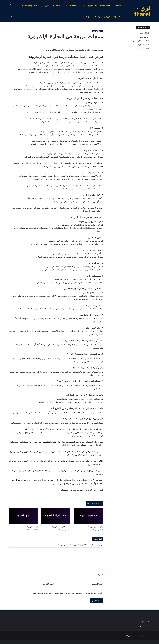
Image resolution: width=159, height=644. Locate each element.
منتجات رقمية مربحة (59, 461)
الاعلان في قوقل (143, 45)
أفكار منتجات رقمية (69, 471)
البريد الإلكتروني (97, 584)
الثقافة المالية (106, 5)
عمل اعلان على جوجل (141, 41)
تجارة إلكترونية (98, 31)
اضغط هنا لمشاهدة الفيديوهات (72, 490)
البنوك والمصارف (31, 5)
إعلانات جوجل (144, 33)
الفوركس (46, 5)
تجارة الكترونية (32, 527)
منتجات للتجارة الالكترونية (61, 527)
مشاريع (118, 17)
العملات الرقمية (60, 5)
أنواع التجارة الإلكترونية (52, 442)
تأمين (90, 17)
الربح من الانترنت (104, 17)
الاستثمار (93, 5)
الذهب (82, 5)
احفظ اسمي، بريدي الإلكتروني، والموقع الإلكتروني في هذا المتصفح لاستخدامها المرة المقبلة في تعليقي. (66, 593)
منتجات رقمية (91, 452)
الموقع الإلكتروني (48, 584)
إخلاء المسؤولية (145, 622)
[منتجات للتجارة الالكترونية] (56, 516)
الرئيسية (118, 5)
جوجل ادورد (145, 37)
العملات (73, 5)
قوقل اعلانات (144, 48)
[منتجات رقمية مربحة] (89, 516)
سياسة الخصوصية (144, 626)
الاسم (101, 575)
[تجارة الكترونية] (23, 516)
